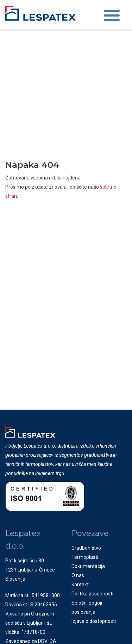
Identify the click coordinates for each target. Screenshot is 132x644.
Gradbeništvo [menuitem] (86, 548)
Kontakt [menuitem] (80, 585)
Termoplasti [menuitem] (85, 557)
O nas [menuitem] (78, 575)
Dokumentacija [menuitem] (88, 566)
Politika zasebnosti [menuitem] (92, 594)
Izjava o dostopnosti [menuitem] (94, 621)
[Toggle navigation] (112, 17)
